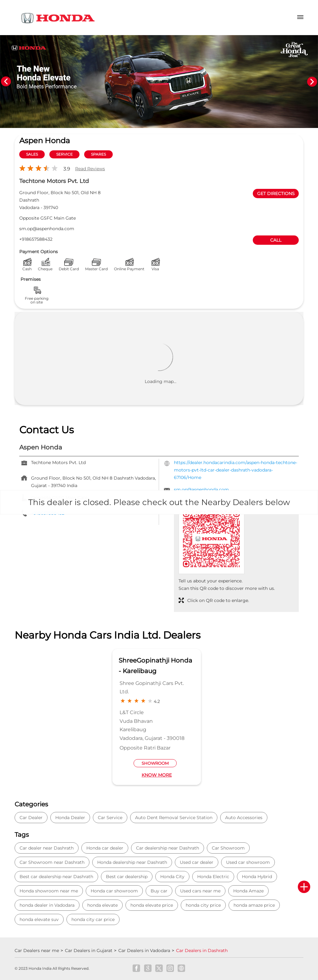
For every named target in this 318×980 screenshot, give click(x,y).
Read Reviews (90, 169)
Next (312, 82)
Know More (157, 775)
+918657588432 (36, 239)
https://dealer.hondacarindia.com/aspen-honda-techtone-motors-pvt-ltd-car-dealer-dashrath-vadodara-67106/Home (236, 470)
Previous (6, 82)
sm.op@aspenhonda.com (47, 229)
